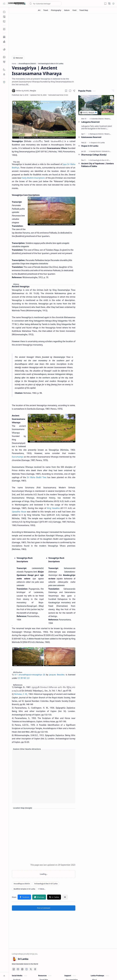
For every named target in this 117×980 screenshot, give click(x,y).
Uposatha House (19, 512)
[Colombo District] (98, 119)
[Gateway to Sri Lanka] (16, 4)
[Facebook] (14, 969)
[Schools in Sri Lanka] (109, 151)
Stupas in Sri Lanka (90, 146)
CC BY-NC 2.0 (24, 678)
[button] (4, 4)
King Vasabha (53, 508)
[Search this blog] (45, 4)
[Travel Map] (84, 10)
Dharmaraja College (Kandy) (94, 155)
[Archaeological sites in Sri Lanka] (46, 884)
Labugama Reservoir (91, 122)
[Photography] (56, 10)
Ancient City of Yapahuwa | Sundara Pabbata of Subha (97, 165)
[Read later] (66, 91)
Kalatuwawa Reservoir (91, 137)
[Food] (75, 10)
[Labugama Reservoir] (96, 105)
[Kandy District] (96, 151)
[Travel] (46, 10)
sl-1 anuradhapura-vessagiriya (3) (30, 675)
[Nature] (67, 10)
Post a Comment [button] (44, 908)
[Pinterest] (22, 969)
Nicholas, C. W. (21, 694)
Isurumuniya (18, 457)
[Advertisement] (63, 34)
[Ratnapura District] (97, 134)
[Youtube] (18, 969)
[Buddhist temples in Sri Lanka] (24, 889)
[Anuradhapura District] (22, 884)
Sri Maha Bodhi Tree (37, 477)
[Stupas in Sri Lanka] (98, 143)
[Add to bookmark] (112, 98)
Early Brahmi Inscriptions (33, 178)
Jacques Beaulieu (57, 675)
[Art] (39, 10)
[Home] (4, 12)
